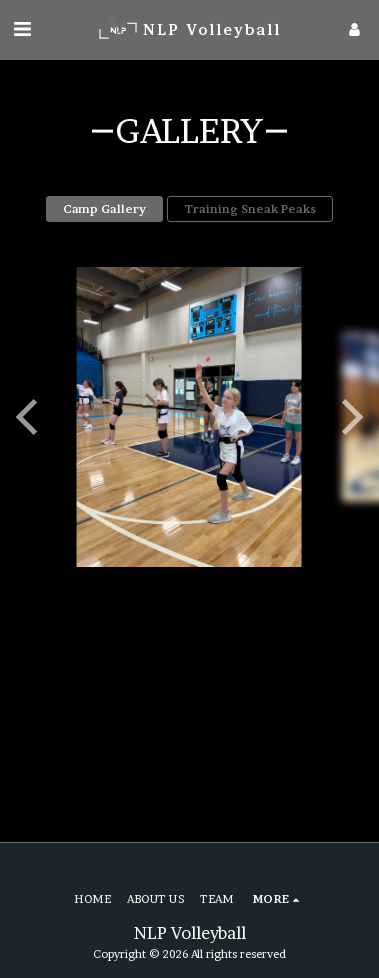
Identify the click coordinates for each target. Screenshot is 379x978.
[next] (349, 417)
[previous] (30, 417)
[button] (22, 29)
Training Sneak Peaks (250, 209)
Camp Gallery (104, 209)
